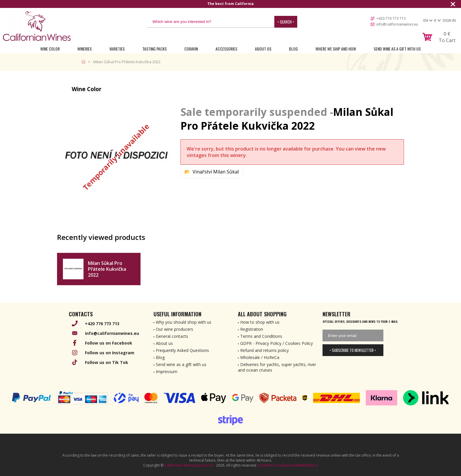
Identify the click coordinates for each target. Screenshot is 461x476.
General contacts (172, 336)
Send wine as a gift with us (397, 49)
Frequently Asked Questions (182, 350)
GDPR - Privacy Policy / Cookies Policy (277, 343)
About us (164, 343)
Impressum (167, 371)
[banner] (37, 26)
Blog (293, 49)
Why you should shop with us (184, 322)
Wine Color (50, 49)
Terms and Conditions (261, 336)
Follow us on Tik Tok (107, 362)
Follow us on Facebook (109, 343)
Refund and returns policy (264, 350)
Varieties (117, 49)
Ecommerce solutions (276, 465)
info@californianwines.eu (397, 24)
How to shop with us (260, 322)
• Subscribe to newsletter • (353, 350)
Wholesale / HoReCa (260, 357)
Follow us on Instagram (110, 353)
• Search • (286, 22)
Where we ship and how (336, 49)
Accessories (226, 49)
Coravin (191, 49)
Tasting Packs (154, 49)
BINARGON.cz (306, 465)
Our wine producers (174, 329)
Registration (252, 329)
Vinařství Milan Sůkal (216, 172)
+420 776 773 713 (391, 18)
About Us (263, 49)
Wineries (85, 49)
